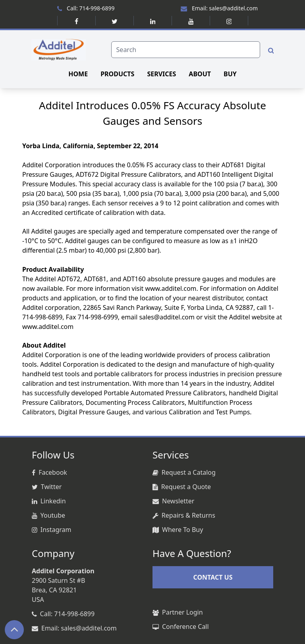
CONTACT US (213, 577)
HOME (78, 74)
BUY (230, 74)
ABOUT (200, 74)
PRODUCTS (117, 74)
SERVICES (161, 74)
